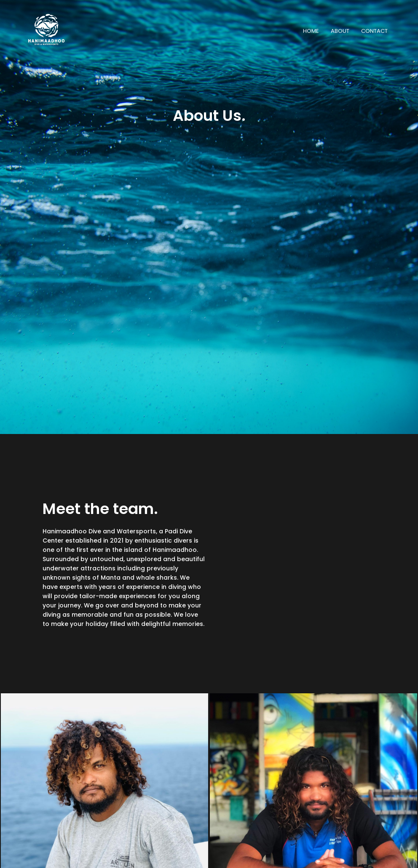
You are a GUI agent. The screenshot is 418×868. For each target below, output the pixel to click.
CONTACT (374, 31)
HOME (311, 31)
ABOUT (340, 31)
